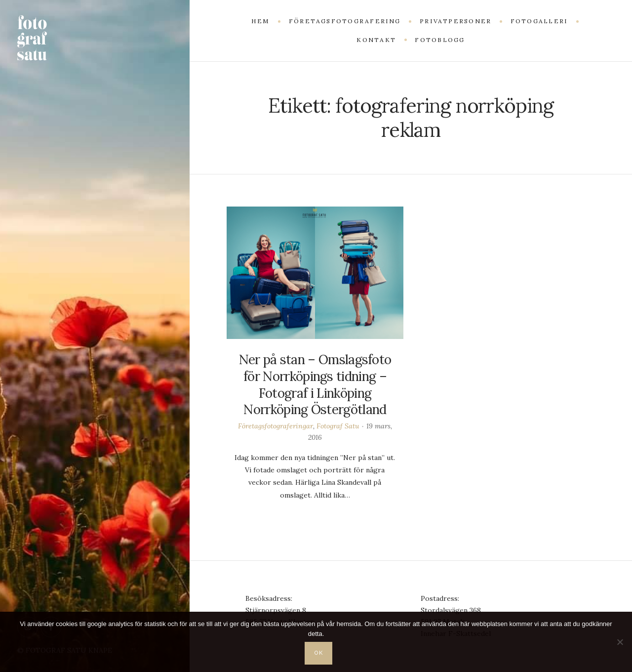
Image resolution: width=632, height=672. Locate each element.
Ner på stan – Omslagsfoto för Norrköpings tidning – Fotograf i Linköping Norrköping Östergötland (315, 384)
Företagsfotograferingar (276, 426)
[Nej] (620, 642)
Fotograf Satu (338, 426)
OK (319, 653)
